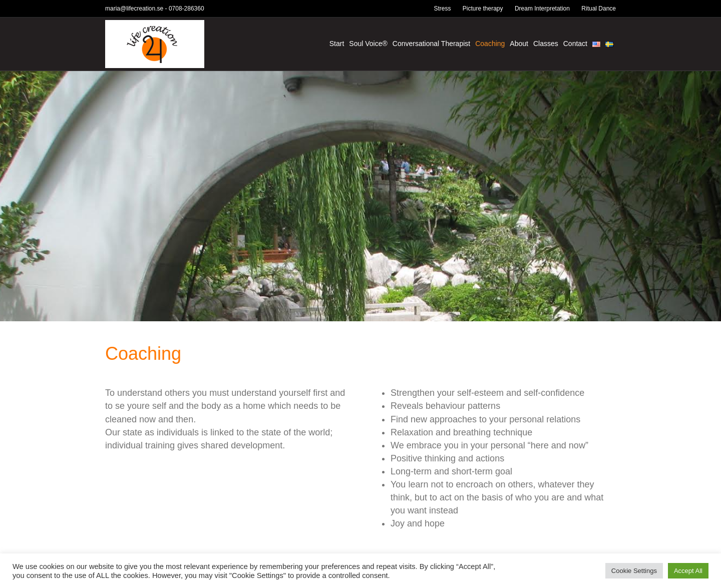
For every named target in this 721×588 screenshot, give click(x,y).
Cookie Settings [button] (634, 571)
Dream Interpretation (542, 9)
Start (337, 44)
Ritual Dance (599, 9)
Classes (546, 44)
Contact (575, 44)
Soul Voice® (368, 44)
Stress (442, 9)
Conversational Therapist (431, 44)
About (519, 44)
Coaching (490, 44)
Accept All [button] (688, 571)
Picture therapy (483, 9)
